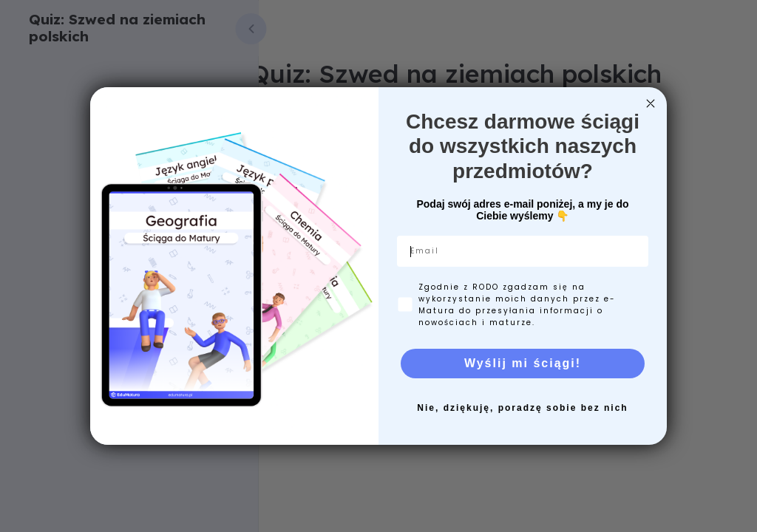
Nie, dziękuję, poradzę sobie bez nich (522, 408)
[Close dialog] (651, 103)
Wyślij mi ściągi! (523, 363)
